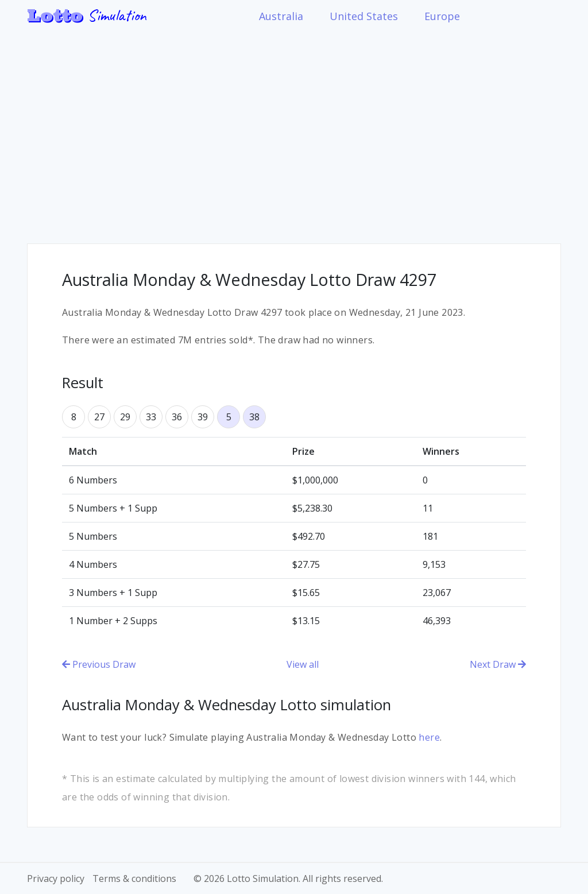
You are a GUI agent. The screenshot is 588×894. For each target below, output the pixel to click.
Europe (442, 16)
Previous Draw (99, 664)
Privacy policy (56, 878)
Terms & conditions (134, 878)
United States (364, 16)
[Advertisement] (294, 129)
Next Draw (498, 664)
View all (303, 664)
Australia (281, 16)
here (429, 737)
